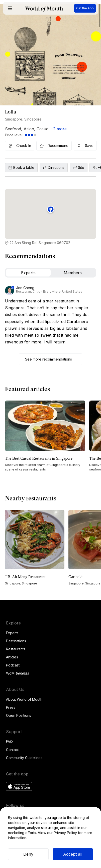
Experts (12, 633)
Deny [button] (28, 854)
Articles (12, 657)
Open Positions (19, 715)
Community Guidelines (24, 758)
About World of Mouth (24, 699)
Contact (12, 750)
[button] (10, 8)
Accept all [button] (73, 854)
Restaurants (16, 649)
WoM (17, 673)
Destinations (16, 641)
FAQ (9, 742)
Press (11, 707)
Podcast (13, 665)
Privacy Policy (65, 833)
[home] (44, 8)
